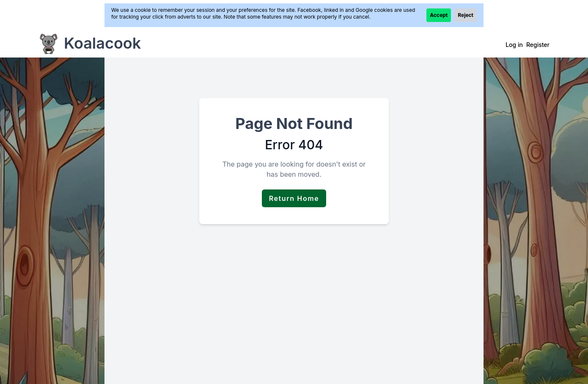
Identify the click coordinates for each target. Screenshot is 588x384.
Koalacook (102, 43)
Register (538, 45)
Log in (514, 45)
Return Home (294, 198)
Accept (439, 15)
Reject (466, 15)
